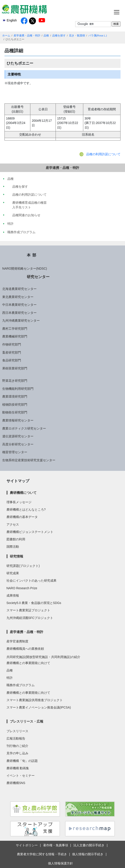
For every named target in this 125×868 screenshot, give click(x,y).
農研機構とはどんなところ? (26, 509)
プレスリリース (17, 731)
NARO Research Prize (22, 588)
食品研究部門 (12, 360)
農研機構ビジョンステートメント (30, 532)
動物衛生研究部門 (15, 412)
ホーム (6, 36)
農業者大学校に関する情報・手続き (42, 854)
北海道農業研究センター (19, 289)
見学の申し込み (17, 753)
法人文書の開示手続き (89, 845)
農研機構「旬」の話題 (22, 761)
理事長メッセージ (19, 502)
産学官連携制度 (17, 641)
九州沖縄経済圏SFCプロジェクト (30, 618)
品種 (46, 36)
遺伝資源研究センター (18, 436)
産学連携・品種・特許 (27, 36)
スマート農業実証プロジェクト (28, 610)
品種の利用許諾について (103, 154)
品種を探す (59, 36)
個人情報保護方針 (60, 863)
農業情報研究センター (18, 420)
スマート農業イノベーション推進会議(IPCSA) (39, 707)
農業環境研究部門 (15, 396)
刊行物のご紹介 (17, 746)
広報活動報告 (16, 738)
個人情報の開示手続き (88, 854)
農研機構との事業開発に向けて (28, 663)
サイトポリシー (27, 845)
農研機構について (23, 493)
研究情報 (17, 556)
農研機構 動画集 (18, 768)
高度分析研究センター (18, 444)
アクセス (13, 524)
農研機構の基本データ (22, 517)
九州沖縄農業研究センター (21, 321)
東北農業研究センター (18, 297)
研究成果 (13, 573)
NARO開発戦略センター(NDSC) (25, 268)
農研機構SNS (16, 783)
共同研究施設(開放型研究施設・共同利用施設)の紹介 (43, 657)
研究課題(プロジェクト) (23, 566)
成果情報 (13, 595)
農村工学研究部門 (15, 329)
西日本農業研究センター (19, 313)
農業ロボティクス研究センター (24, 428)
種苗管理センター (15, 452)
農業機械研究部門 (15, 336)
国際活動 (13, 547)
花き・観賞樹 (77, 36)
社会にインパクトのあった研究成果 (31, 581)
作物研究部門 (12, 344)
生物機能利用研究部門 (18, 389)
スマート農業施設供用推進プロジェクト (35, 700)
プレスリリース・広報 (27, 721)
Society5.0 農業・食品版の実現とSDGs (34, 603)
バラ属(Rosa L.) (98, 36)
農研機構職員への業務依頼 (25, 649)
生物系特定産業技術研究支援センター (29, 460)
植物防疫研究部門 (15, 405)
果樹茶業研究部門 (15, 368)
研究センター (38, 277)
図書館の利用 (16, 539)
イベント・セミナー (21, 776)
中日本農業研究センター (19, 305)
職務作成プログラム (21, 685)
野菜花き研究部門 (15, 381)
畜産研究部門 (12, 352)
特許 (10, 678)
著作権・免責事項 (56, 845)
